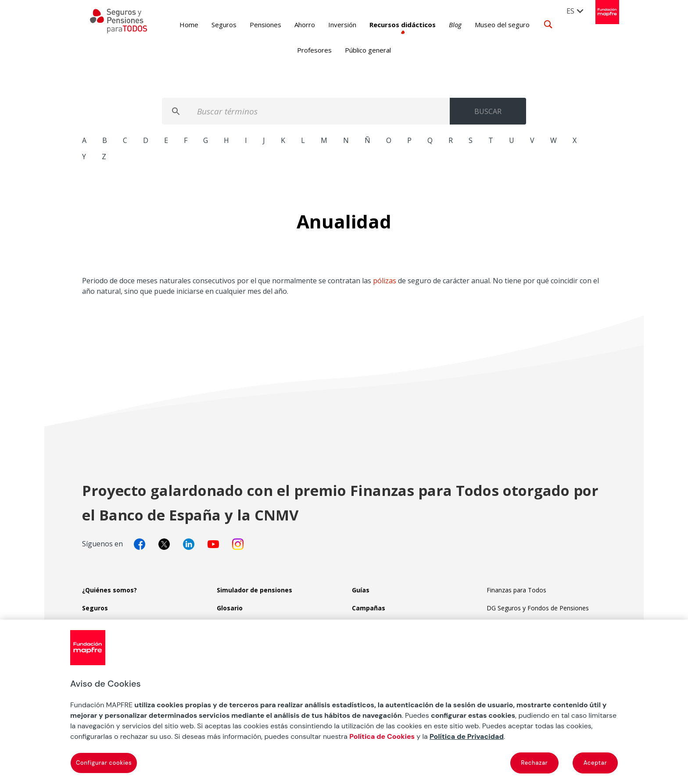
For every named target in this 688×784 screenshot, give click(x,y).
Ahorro (294, 25)
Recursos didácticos (392, 25)
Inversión (332, 25)
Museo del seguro (492, 25)
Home (178, 25)
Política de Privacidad (467, 736)
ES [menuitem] (571, 11)
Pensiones (255, 25)
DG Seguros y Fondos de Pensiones (538, 608)
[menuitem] (576, 11)
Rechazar (535, 763)
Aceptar (595, 763)
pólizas (385, 281)
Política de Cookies (382, 736)
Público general (368, 50)
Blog (445, 25)
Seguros (213, 25)
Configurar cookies (104, 763)
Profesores (314, 50)
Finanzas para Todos (516, 590)
